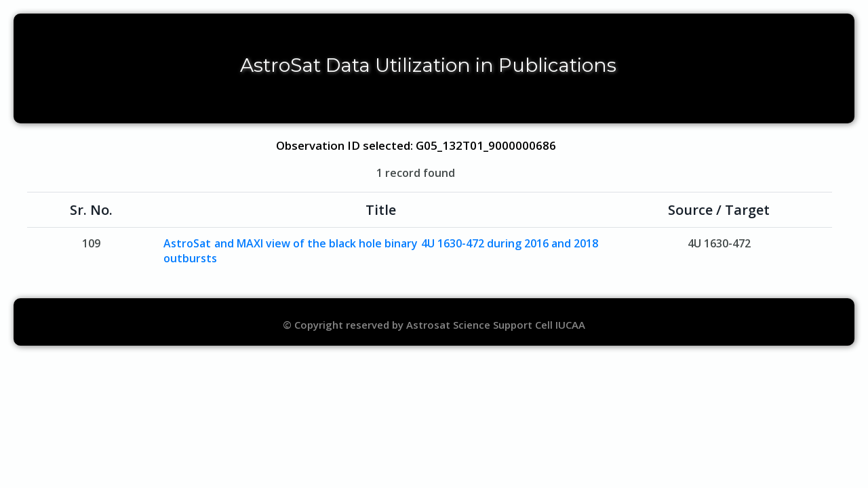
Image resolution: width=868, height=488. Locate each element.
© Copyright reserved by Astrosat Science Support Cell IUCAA (434, 325)
